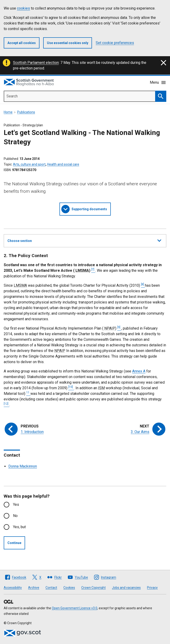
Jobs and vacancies (126, 588)
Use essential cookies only (68, 43)
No (15, 516)
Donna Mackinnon (23, 466)
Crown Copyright (93, 588)
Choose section (84, 240)
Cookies (69, 588)
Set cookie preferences (115, 43)
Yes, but (19, 527)
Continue (14, 543)
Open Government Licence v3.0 (75, 608)
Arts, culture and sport (29, 164)
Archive (34, 588)
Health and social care (63, 164)
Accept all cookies (22, 43)
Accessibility (13, 588)
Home (8, 112)
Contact (51, 588)
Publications (26, 112)
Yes (16, 505)
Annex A (139, 371)
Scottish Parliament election (36, 63)
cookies (23, 8)
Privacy (152, 588)
